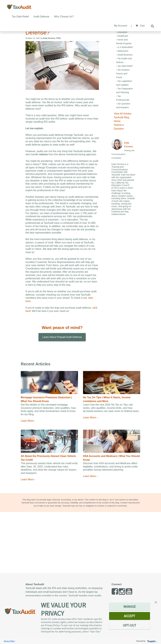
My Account (121, 26)
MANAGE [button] (130, 607)
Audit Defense (42, 17)
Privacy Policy (9, 641)
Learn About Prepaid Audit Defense (62, 337)
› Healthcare (122, 36)
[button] (156, 602)
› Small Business (124, 55)
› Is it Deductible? (125, 47)
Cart (140, 26)
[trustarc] (152, 641)
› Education (122, 32)
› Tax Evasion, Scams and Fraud (123, 74)
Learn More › (28, 421)
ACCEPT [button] (130, 616)
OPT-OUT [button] (130, 625)
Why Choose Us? (64, 17)
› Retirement (122, 51)
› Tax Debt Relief (124, 66)
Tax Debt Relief (20, 17)
